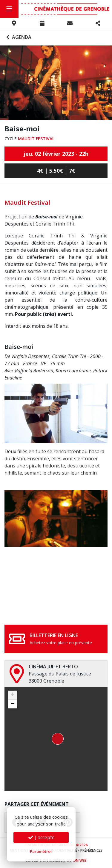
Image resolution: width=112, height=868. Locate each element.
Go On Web (76, 860)
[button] (56, 739)
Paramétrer (41, 851)
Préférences (91, 850)
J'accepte (41, 837)
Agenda (18, 37)
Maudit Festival (36, 139)
